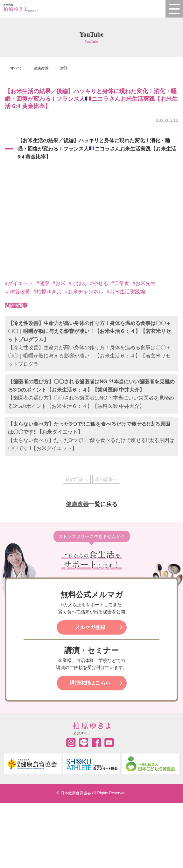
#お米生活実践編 (126, 292)
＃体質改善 (18, 292)
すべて (16, 68)
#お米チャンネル (84, 292)
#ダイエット (19, 283)
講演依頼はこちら (90, 683)
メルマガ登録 (90, 627)
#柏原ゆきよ (48, 292)
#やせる (99, 283)
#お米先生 (144, 283)
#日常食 (120, 283)
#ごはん (78, 283)
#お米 (59, 283)
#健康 (43, 283)
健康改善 (41, 68)
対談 (64, 68)
